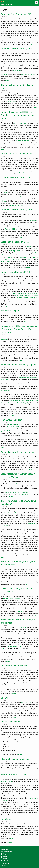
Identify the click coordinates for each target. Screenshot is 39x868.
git (13, 644)
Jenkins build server (32, 655)
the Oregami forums (13, 427)
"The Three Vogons (23, 494)
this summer (31, 74)
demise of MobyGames (16, 425)
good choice (12, 101)
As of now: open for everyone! (15, 666)
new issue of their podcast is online (17, 492)
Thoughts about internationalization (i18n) (17, 87)
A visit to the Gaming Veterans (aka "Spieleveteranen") (17, 590)
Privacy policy (5, 863)
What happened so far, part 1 (14, 774)
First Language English (11, 420)
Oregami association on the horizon (17, 452)
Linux (34, 257)
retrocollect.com (26, 703)
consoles (10, 257)
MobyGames (31, 523)
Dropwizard (4, 339)
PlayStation (22, 257)
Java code (22, 628)
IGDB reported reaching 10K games (27, 296)
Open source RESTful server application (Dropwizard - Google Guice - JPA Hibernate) (19, 329)
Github (3, 649)
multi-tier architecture (23, 141)
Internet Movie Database (11, 513)
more (32, 44)
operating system (14, 251)
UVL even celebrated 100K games (27, 298)
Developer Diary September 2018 (16, 14)
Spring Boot (23, 173)
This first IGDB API (12, 229)
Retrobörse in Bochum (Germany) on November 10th (18, 563)
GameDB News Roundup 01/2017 (16, 49)
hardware (30, 247)
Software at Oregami (10, 311)
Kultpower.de (20, 611)
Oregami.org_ (7, 4)
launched (33, 221)
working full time (19, 197)
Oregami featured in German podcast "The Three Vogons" (18, 475)
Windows (4, 259)
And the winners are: (10, 722)
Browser (30, 259)
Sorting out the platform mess (15, 242)
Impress (3, 865)
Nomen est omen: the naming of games (19, 365)
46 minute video (15, 205)
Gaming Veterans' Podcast (12, 598)
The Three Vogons (15, 484)
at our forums (17, 70)
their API (24, 74)
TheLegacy (4, 526)
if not (34, 253)
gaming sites (9, 255)
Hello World (6, 819)
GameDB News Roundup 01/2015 (16, 272)
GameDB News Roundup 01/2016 (16, 177)
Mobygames (32, 798)
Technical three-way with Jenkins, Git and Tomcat (18, 621)
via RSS (10, 843)
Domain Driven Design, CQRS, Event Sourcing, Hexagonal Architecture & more (17, 115)
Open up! (5, 698)
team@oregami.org (6, 851)
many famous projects (15, 646)
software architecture (21, 123)
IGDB (5, 193)
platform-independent (14, 259)
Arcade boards (6, 261)
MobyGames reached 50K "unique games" (24, 294)
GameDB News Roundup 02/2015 (16, 210)
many (30, 253)
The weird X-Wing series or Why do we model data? (18, 502)
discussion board (6, 781)
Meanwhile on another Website (15, 759)
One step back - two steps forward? (17, 154)
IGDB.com (4, 74)
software (35, 249)
